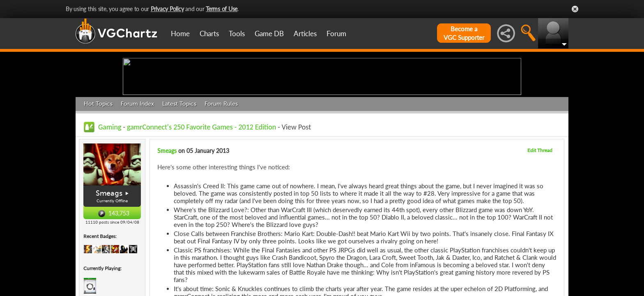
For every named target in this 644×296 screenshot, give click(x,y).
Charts (209, 34)
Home (180, 34)
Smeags (109, 257)
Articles (305, 34)
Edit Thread (540, 214)
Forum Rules (221, 168)
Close (575, 9)
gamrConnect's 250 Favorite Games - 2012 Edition (201, 191)
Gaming (110, 191)
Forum (336, 34)
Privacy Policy (167, 9)
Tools (237, 34)
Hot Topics (98, 168)
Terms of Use (222, 9)
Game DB (269, 34)
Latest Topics (179, 168)
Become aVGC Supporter (464, 33)
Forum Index (137, 168)
